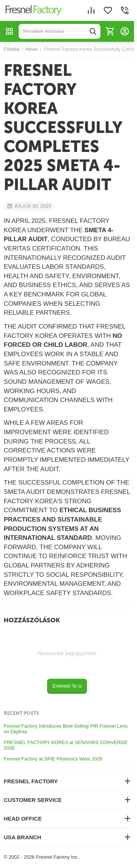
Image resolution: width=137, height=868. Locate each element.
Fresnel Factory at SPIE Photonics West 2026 (53, 759)
